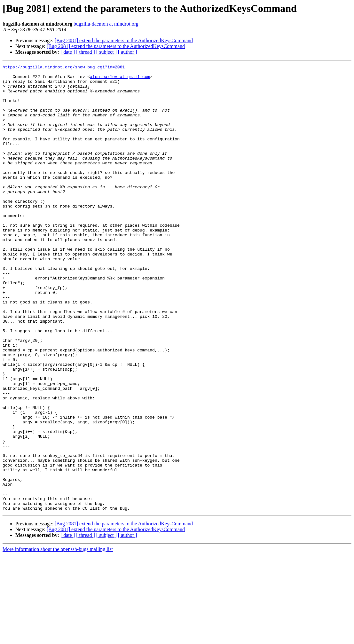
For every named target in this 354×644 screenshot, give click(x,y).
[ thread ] (86, 52)
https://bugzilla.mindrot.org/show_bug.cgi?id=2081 (64, 68)
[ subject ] (106, 52)
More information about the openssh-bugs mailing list (58, 638)
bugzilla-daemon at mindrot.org (106, 24)
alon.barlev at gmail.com (120, 79)
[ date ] (68, 52)
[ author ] (128, 52)
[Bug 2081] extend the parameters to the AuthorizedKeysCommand (124, 40)
